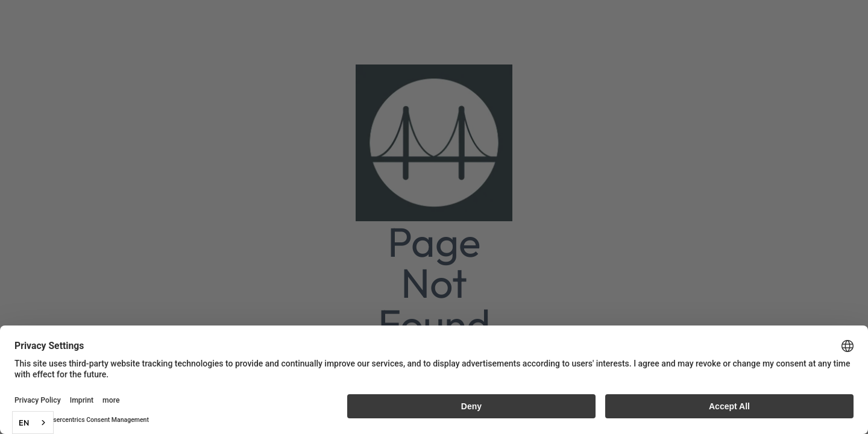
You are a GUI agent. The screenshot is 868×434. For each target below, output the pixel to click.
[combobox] (33, 423)
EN (24, 423)
